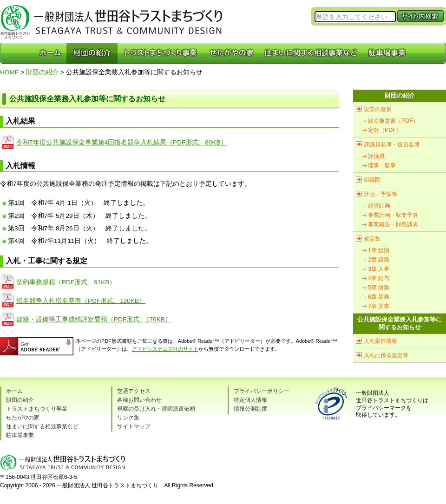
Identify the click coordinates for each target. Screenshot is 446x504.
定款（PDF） (385, 130)
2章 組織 (379, 260)
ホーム (14, 391)
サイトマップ (134, 426)
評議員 (376, 156)
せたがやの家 (23, 418)
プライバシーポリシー (262, 391)
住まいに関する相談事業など (42, 426)
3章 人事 (379, 269)
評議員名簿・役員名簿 (392, 144)
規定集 (372, 239)
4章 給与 (379, 278)
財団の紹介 (42, 72)
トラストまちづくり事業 (37, 409)
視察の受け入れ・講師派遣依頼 (156, 409)
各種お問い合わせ (139, 400)
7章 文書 (379, 306)
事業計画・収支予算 (393, 215)
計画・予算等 (380, 194)
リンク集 (128, 418)
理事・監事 (382, 165)
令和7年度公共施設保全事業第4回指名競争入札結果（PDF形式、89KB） (122, 142)
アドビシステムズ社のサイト (165, 349)
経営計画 (379, 206)
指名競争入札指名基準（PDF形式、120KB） (81, 301)
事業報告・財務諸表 (393, 224)
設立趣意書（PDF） (393, 121)
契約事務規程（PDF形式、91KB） (66, 282)
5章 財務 (379, 288)
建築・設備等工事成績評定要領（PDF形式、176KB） (94, 319)
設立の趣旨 (378, 109)
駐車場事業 (20, 435)
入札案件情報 (380, 341)
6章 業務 (379, 297)
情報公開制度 (250, 409)
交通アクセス (134, 391)
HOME (10, 72)
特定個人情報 (250, 400)
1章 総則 (379, 250)
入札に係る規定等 (386, 355)
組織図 (372, 180)
